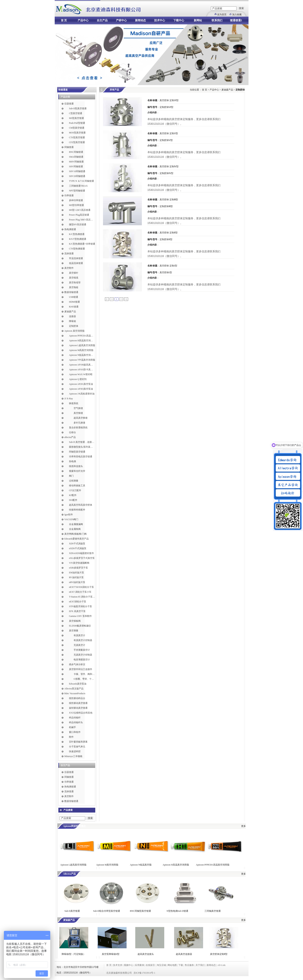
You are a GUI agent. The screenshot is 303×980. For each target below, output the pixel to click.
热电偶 (72, 461)
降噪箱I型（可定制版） (73, 954)
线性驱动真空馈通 (78, 703)
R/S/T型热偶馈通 (78, 239)
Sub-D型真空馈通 (78, 108)
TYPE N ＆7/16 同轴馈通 (81, 181)
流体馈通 (69, 254)
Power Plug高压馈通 (79, 215)
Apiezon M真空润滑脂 (107, 865)
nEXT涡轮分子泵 (78, 602)
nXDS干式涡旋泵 (78, 548)
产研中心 (121, 20)
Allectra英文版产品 (74, 689)
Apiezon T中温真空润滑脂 (82, 360)
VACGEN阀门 (71, 519)
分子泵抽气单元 (77, 747)
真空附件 (69, 268)
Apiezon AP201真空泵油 (81, 384)
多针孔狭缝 (79, 423)
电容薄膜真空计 (82, 660)
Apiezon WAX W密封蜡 (81, 374)
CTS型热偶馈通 (77, 249)
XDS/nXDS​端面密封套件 (81, 553)
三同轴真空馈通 (213, 911)
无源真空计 (79, 645)
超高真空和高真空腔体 (81, 505)
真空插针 (74, 273)
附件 (71, 737)
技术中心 (160, 20)
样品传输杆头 (76, 722)
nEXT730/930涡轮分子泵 (81, 587)
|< (107, 299)
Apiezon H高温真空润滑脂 (82, 341)
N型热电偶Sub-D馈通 (177, 911)
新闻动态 (140, 20)
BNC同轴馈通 (76, 152)
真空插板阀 (75, 621)
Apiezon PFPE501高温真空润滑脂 (82, 336)
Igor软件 (69, 515)
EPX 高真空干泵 (77, 611)
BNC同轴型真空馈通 (140, 911)
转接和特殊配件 (77, 510)
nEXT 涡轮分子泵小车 (80, 592)
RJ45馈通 (74, 307)
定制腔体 (74, 326)
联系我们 (217, 20)
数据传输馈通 (71, 292)
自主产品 (102, 20)
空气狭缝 (78, 408)
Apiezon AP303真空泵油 (81, 389)
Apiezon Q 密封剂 (78, 379)
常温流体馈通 (76, 258)
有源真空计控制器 (83, 640)
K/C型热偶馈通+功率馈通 (82, 244)
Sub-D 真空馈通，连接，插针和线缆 (82, 442)
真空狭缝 (78, 413)
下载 (181, 965)
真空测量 (74, 631)
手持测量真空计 (82, 650)
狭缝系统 (74, 403)
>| (126, 299)
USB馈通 (74, 297)
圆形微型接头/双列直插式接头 (82, 447)
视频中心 (129, 965)
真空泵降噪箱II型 (111, 954)
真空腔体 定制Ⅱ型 (169, 233)
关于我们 (200, 965)
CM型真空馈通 (77, 128)
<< (112, 299)
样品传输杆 (75, 718)
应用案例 (140, 965)
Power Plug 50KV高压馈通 (82, 220)
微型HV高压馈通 (78, 225)
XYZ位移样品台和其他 (81, 713)
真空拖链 (74, 287)
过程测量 (74, 481)
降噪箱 (72, 321)
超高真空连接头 (146, 954)
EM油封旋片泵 (77, 573)
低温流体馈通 (76, 263)
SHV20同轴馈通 (77, 176)
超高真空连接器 (184, 954)
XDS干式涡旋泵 (77, 544)
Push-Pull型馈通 (77, 123)
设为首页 (222, 15)
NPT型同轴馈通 (77, 191)
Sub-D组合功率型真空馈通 (107, 911)
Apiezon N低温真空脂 (141, 865)
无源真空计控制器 (83, 655)
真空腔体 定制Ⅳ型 (169, 166)
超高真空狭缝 (81, 418)
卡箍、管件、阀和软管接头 (84, 674)
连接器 (72, 316)
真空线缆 (74, 278)
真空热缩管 (75, 283)
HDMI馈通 (74, 302)
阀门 (71, 476)
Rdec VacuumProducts (75, 693)
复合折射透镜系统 (78, 428)
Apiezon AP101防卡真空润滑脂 (82, 370)
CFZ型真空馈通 (77, 142)
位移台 (72, 432)
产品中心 (83, 20)
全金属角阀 (75, 529)
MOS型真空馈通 (77, 133)
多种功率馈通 (76, 200)
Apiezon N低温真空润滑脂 (82, 355)
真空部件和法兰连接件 (81, 669)
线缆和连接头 (76, 466)
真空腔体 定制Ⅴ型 (169, 133)
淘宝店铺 (161, 965)
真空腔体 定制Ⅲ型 (169, 200)
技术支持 (118, 965)
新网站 (198, 20)
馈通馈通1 (236, 20)
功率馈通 (69, 195)
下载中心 (179, 20)
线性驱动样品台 (77, 698)
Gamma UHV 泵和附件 (80, 616)
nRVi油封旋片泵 (77, 582)
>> (122, 299)
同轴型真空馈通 (77, 452)
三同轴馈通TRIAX (78, 186)
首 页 (64, 20)
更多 (243, 826)
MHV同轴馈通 (76, 162)
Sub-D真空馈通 (72, 911)
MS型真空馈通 (76, 118)
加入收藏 (237, 15)
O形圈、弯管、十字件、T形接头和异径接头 (84, 679)
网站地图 (172, 965)
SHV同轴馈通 (76, 166)
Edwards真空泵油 (78, 684)
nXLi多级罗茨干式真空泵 (82, 558)
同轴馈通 (69, 147)
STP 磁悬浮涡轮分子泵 (80, 606)
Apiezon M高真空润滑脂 (81, 350)
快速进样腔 (75, 751)
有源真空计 (79, 635)
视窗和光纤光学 (77, 471)
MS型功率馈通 (76, 205)
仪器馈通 (69, 104)
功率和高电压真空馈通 (81, 457)
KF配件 (73, 495)
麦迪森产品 (70, 312)
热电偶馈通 (70, 229)
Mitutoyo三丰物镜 (73, 756)
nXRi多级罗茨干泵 (78, 568)
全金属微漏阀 (76, 524)
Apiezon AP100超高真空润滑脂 (82, 365)
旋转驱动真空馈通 (78, 708)
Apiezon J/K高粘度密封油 (82, 394)
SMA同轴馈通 (76, 157)
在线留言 (150, 965)
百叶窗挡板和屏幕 (78, 742)
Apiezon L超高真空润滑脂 (82, 345)
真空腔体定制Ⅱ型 (219, 954)
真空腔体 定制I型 (168, 266)
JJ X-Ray (69, 399)
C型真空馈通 (76, 113)
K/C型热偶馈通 (77, 234)
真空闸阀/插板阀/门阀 (75, 534)
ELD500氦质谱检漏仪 (80, 626)
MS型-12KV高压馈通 (80, 210)
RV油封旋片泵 (76, 577)
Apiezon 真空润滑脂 (74, 331)
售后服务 (189, 965)
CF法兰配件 (75, 490)
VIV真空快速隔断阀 (79, 563)
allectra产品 (70, 437)
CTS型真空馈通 (77, 137)
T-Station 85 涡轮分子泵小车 (82, 597)
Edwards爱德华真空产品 (77, 539)
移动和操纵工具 (77, 486)
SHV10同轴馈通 (77, 171)
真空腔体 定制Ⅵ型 (169, 100)
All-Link (221, 965)
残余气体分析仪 (77, 664)
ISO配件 (73, 500)
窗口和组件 (75, 732)
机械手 (72, 727)
